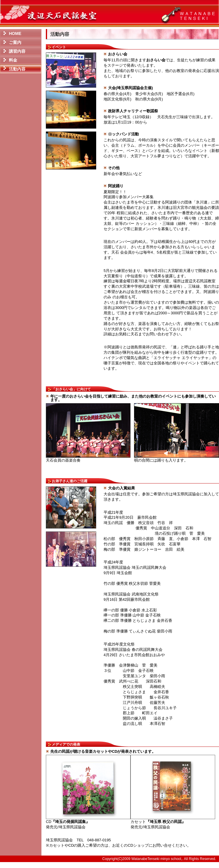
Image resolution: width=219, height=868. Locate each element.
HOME (15, 33)
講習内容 (17, 51)
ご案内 (15, 42)
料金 (13, 60)
